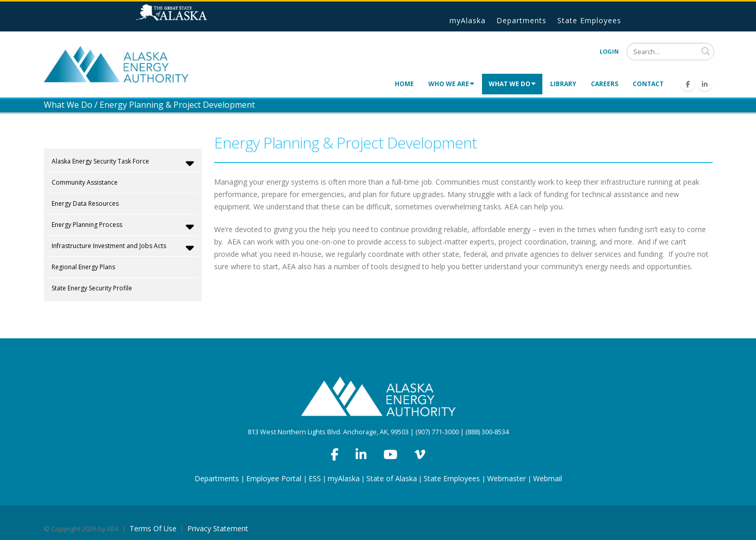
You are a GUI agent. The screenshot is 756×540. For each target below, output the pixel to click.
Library (563, 84)
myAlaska (468, 20)
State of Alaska (184, 17)
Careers (605, 84)
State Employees (589, 20)
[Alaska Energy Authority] (116, 63)
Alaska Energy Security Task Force (123, 163)
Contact (648, 84)
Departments (521, 20)
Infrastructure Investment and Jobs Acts (123, 248)
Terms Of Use (153, 528)
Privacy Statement (218, 528)
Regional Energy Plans (83, 267)
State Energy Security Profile (92, 288)
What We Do (512, 84)
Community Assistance (85, 182)
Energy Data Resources (85, 203)
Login (609, 51)
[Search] (670, 52)
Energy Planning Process (123, 226)
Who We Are (451, 84)
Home (404, 84)
